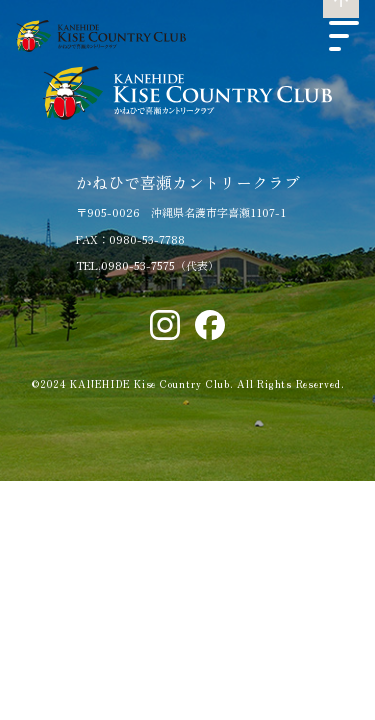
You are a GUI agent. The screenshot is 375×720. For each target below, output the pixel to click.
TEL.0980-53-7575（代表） (147, 265)
